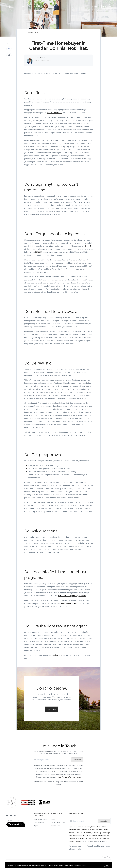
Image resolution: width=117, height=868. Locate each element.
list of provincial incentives (71, 604)
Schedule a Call (56, 826)
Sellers (31, 6)
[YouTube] (11, 816)
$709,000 (39, 252)
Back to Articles (33, 33)
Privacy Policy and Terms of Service (69, 777)
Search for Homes (39, 822)
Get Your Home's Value (58, 822)
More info (89, 865)
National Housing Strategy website (72, 596)
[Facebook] (7, 816)
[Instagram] (15, 816)
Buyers (22, 6)
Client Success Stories (40, 819)
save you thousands (55, 113)
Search (39, 6)
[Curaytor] (16, 826)
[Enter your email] (54, 760)
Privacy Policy (106, 857)
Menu (94, 7)
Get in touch (57, 655)
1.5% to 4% (88, 246)
